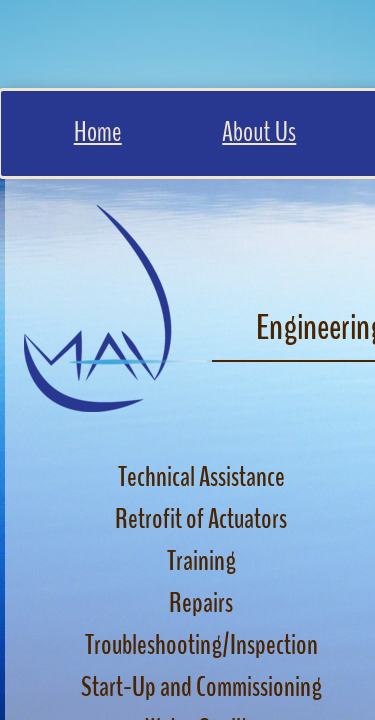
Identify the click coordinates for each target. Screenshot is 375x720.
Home (98, 132)
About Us (259, 132)
